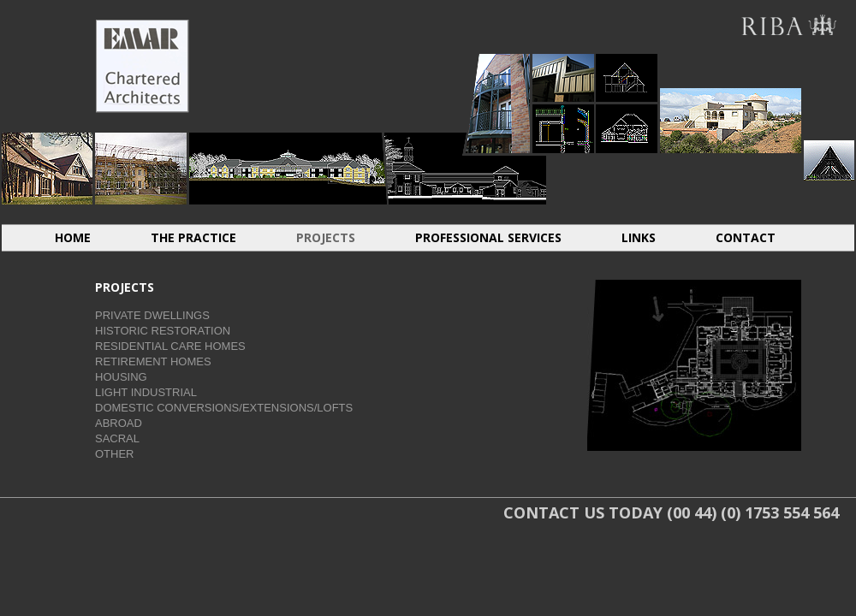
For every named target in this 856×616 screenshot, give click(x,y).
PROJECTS (326, 237)
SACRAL (829, 160)
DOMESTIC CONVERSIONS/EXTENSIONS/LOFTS (224, 408)
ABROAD (731, 69)
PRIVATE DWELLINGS (152, 315)
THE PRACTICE (193, 237)
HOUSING (498, 103)
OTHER (115, 454)
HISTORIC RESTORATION (141, 169)
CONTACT (746, 237)
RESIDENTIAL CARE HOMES (288, 169)
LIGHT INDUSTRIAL (563, 77)
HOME (73, 237)
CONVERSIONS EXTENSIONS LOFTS (627, 77)
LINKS (639, 237)
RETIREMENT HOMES (465, 169)
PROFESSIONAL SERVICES (488, 237)
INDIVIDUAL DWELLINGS (47, 169)
